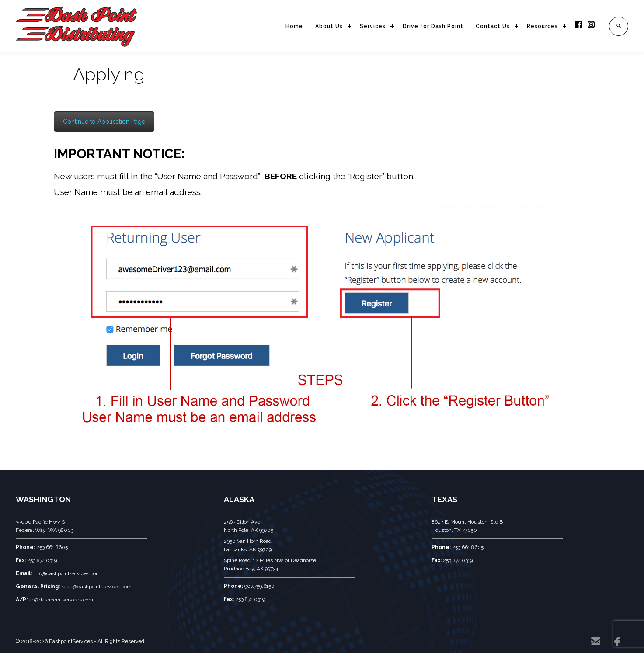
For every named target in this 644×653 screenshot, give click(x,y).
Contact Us (493, 26)
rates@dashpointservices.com (96, 587)
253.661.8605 (52, 547)
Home (294, 26)
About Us (329, 26)
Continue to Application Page (104, 122)
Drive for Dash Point (433, 26)
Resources (542, 26)
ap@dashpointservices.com (61, 600)
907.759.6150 (259, 586)
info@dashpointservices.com (67, 573)
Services (373, 26)
